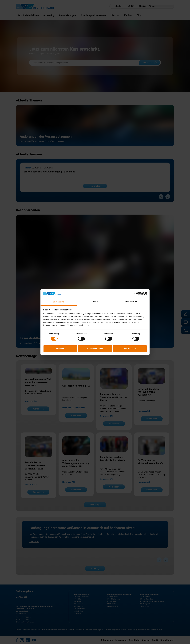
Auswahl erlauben (95, 349)
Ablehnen (60, 349)
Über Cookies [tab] (131, 302)
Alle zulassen (130, 349)
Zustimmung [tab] (59, 302)
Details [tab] (95, 302)
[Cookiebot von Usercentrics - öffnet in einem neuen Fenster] (136, 294)
